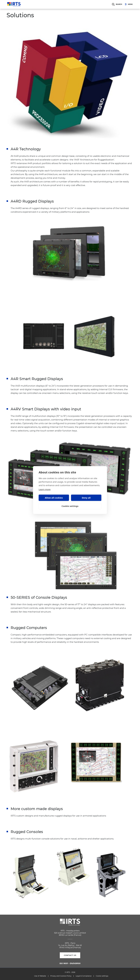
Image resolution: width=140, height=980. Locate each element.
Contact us (70, 955)
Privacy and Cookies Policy (61, 976)
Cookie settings (70, 506)
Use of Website (40, 976)
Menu (129, 4)
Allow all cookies (54, 498)
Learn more (45, 489)
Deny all (86, 498)
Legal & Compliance (84, 976)
